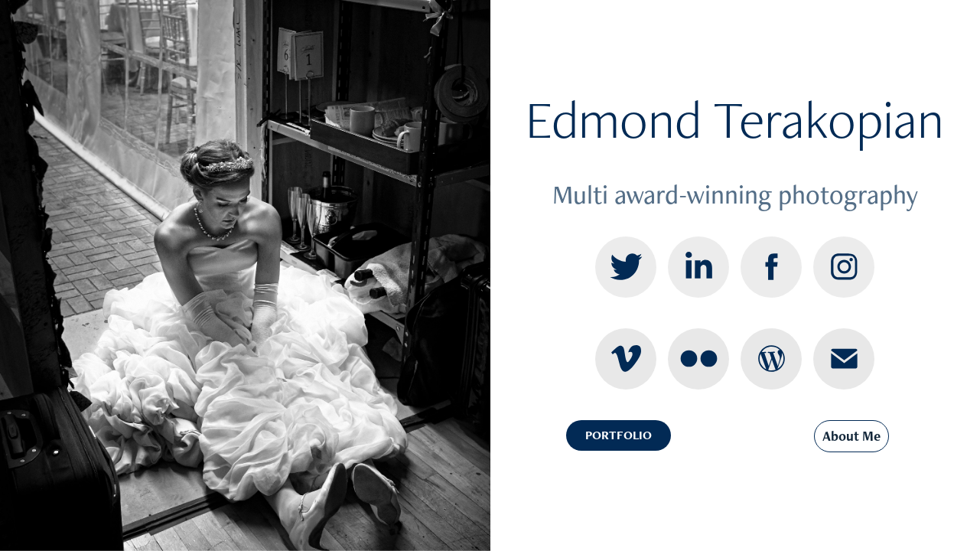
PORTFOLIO (619, 435)
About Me (851, 436)
